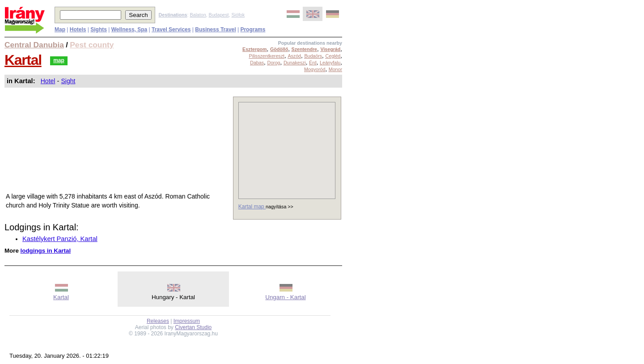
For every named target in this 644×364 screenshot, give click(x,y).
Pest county (92, 45)
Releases (158, 321)
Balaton (198, 15)
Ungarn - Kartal (285, 297)
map (59, 60)
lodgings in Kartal (46, 251)
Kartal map (252, 207)
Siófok (238, 15)
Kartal (23, 60)
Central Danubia (34, 45)
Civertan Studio (193, 327)
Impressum (187, 321)
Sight (68, 81)
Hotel (48, 81)
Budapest (219, 15)
